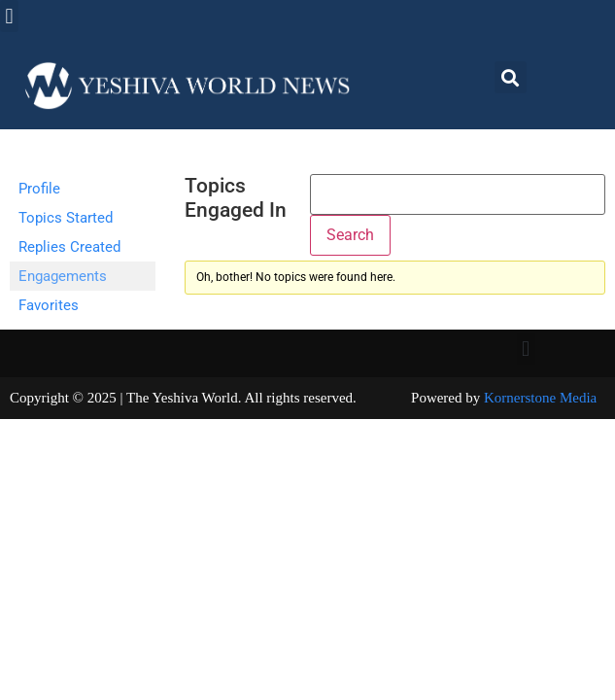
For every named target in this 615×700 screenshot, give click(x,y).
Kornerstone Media (540, 398)
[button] (9, 16)
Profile (39, 189)
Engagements (63, 276)
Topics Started (66, 218)
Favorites (49, 305)
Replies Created (69, 247)
